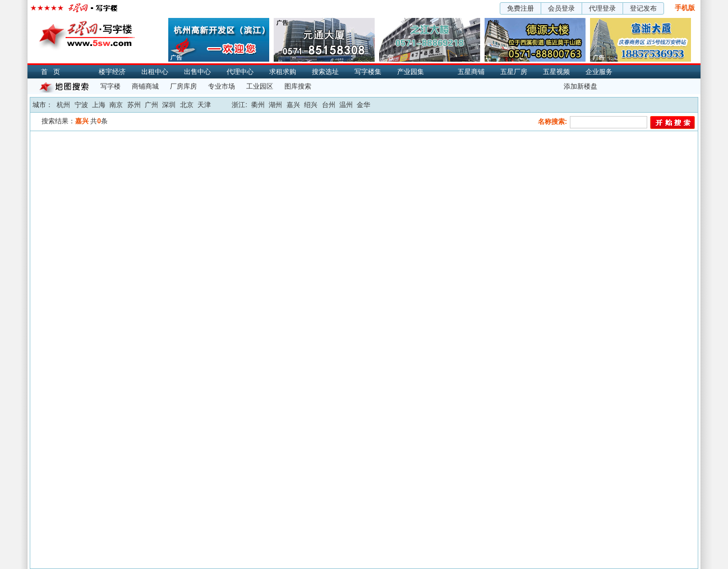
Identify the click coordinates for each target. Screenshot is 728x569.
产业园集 (411, 72)
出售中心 (197, 72)
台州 (329, 105)
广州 (151, 105)
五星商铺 (471, 72)
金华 (363, 105)
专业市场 (222, 86)
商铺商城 (145, 86)
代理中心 (240, 72)
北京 (187, 105)
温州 (346, 105)
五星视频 (556, 72)
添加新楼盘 (580, 86)
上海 (99, 105)
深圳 (169, 105)
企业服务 (599, 72)
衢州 (258, 105)
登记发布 (643, 8)
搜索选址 (325, 72)
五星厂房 (514, 72)
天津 (204, 105)
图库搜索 (298, 86)
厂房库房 (183, 86)
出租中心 (155, 72)
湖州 (275, 105)
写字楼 (110, 86)
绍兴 (311, 105)
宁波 (81, 105)
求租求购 (283, 72)
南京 (116, 105)
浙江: (239, 105)
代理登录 (602, 8)
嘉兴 (293, 105)
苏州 (134, 105)
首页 (53, 72)
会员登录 (561, 8)
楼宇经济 (112, 72)
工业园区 (260, 86)
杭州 (63, 105)
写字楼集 (368, 72)
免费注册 (520, 8)
